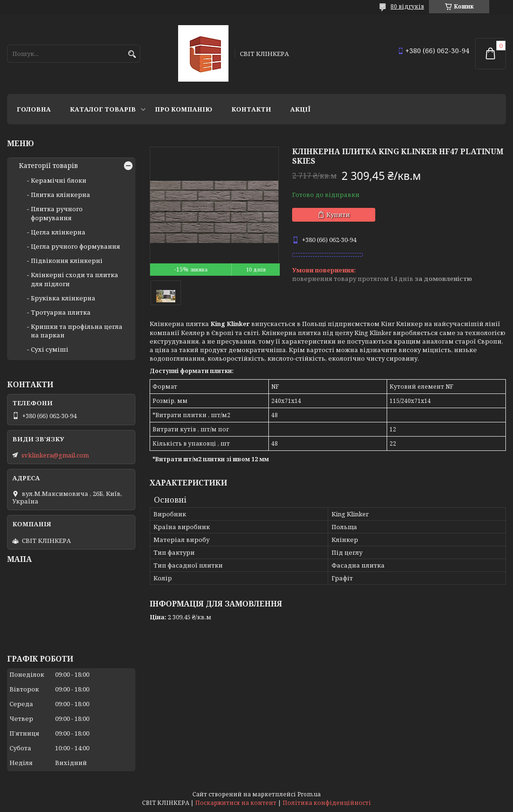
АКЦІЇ (300, 109)
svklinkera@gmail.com (55, 455)
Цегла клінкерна (58, 232)
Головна (34, 109)
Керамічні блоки (59, 180)
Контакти (251, 109)
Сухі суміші (50, 349)
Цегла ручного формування (76, 246)
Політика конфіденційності (327, 803)
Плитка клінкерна (61, 195)
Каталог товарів (103, 109)
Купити (338, 215)
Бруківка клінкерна (63, 298)
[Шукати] (132, 54)
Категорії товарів (48, 166)
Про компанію (184, 109)
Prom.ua (309, 794)
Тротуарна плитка (61, 312)
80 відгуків (407, 6)
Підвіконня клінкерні (67, 261)
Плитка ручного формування (57, 213)
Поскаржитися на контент (236, 803)
